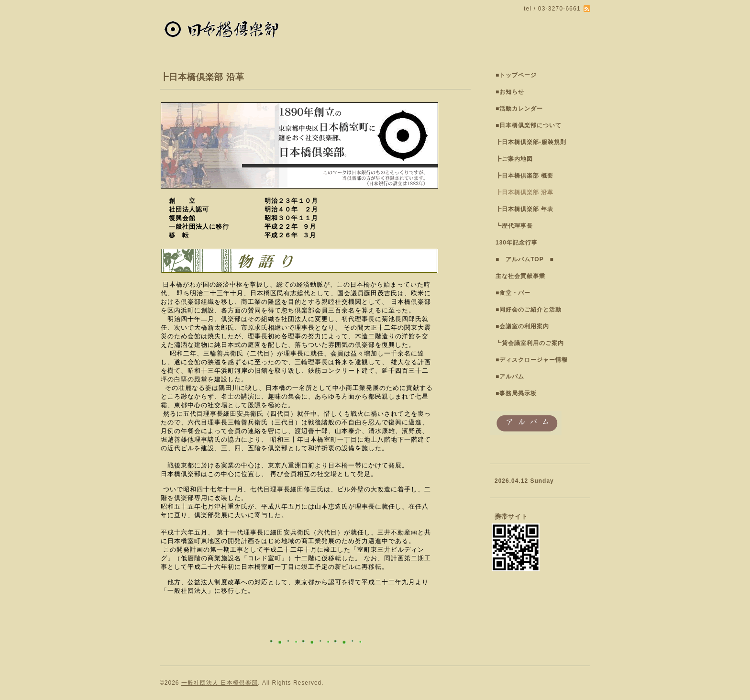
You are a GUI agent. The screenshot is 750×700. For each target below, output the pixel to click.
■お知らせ (510, 92)
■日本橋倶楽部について (529, 125)
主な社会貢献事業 (520, 276)
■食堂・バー (513, 293)
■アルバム (510, 377)
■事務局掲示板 (516, 393)
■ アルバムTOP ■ (525, 259)
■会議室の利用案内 (522, 326)
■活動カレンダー (519, 109)
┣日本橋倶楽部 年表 (524, 209)
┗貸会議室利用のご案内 (530, 343)
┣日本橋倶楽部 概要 (524, 176)
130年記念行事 (517, 243)
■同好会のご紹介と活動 (529, 310)
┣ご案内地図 (514, 159)
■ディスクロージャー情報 (532, 360)
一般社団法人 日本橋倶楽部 (220, 683)
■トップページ (516, 75)
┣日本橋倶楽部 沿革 (524, 192)
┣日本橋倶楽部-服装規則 (531, 142)
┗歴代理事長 (514, 226)
